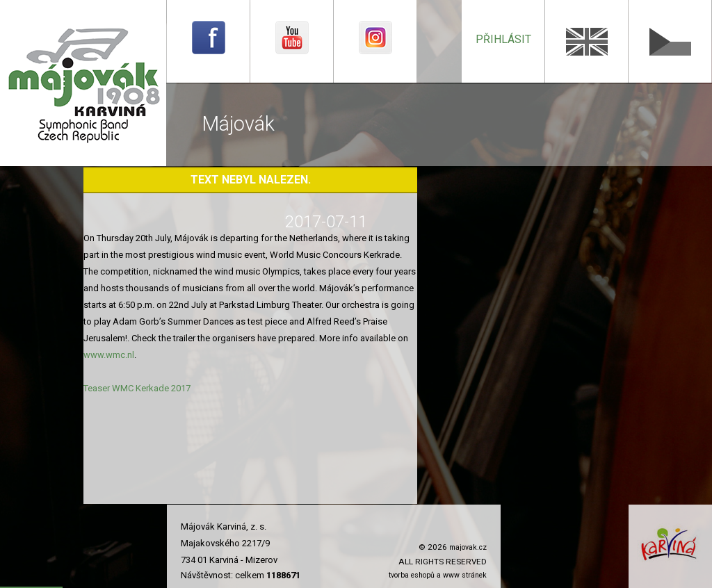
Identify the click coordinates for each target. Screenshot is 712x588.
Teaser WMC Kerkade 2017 (137, 388)
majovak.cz (468, 547)
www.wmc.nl (109, 355)
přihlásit (503, 39)
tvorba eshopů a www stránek (438, 575)
